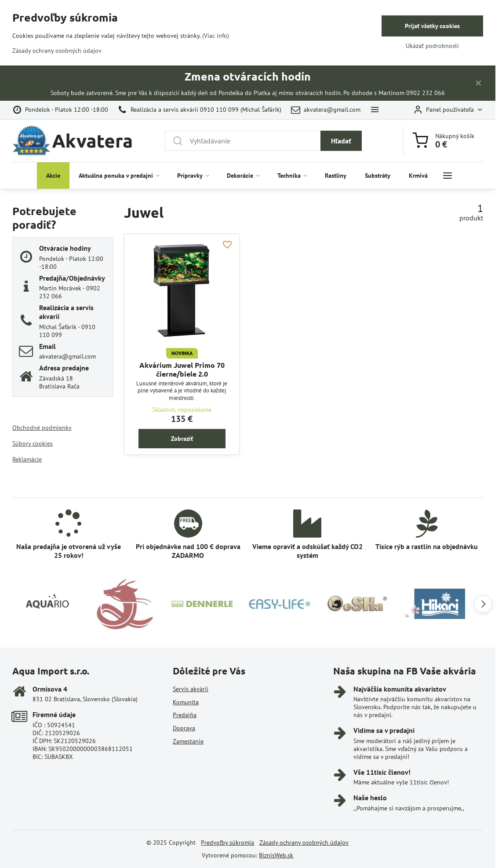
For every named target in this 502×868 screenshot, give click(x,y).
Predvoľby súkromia (227, 842)
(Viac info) (216, 36)
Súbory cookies (33, 443)
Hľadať (341, 141)
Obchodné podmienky (42, 428)
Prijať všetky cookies (432, 26)
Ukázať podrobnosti (432, 46)
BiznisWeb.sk (276, 855)
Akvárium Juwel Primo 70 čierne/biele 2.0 (182, 369)
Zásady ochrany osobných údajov (304, 842)
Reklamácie (27, 459)
